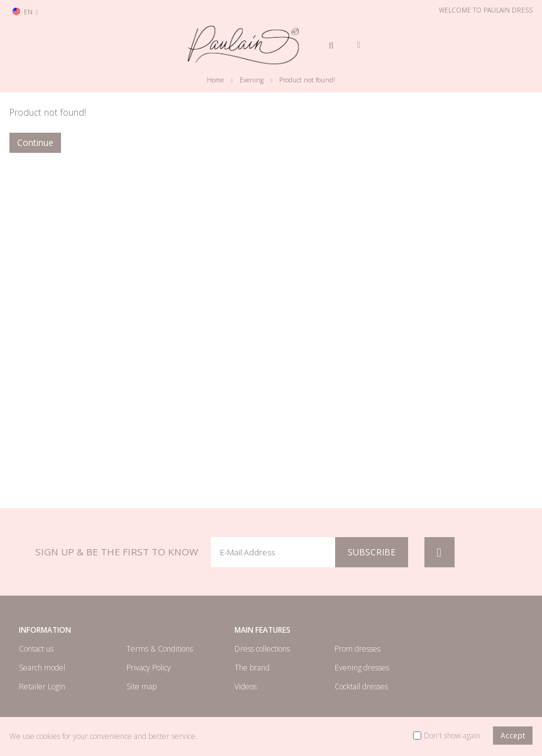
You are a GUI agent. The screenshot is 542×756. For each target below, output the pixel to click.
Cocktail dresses (361, 687)
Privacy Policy (149, 668)
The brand (252, 668)
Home (215, 80)
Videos (246, 687)
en (25, 12)
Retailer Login (42, 687)
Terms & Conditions (160, 649)
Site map (141, 687)
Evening (252, 80)
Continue (35, 142)
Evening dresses (362, 668)
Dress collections (262, 649)
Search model (42, 668)
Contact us (36, 649)
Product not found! (307, 80)
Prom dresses (357, 649)
